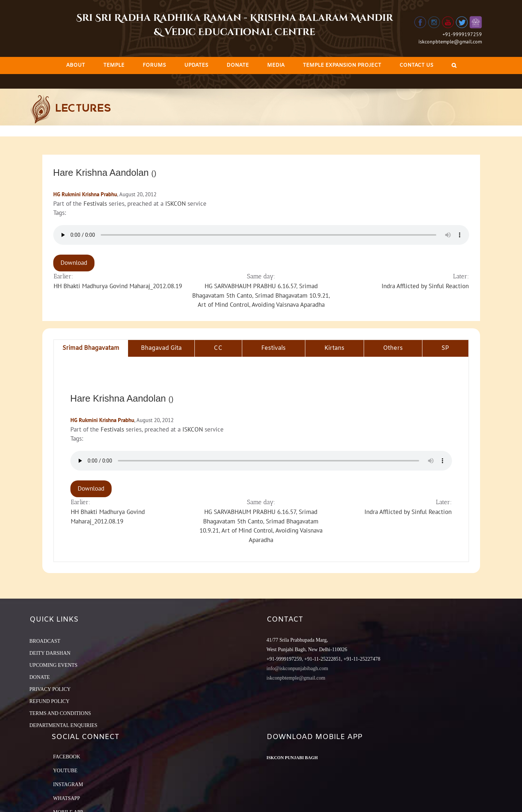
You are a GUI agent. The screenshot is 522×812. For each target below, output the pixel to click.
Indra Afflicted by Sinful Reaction (425, 286)
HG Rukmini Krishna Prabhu (85, 194)
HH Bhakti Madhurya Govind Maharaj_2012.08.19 (118, 286)
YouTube (65, 771)
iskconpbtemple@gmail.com (450, 42)
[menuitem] (76, 65)
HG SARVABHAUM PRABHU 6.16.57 (250, 286)
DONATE (40, 677)
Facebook (67, 757)
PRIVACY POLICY (50, 689)
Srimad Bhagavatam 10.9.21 (292, 295)
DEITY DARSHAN (50, 653)
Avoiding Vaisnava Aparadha (288, 305)
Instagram (68, 784)
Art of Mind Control (223, 305)
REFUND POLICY (50, 701)
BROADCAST (45, 641)
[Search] (454, 65)
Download (74, 263)
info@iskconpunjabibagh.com (297, 668)
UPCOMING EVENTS (54, 665)
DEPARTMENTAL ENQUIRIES (63, 725)
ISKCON (175, 204)
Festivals (95, 204)
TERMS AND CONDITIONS (60, 713)
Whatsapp (67, 798)
